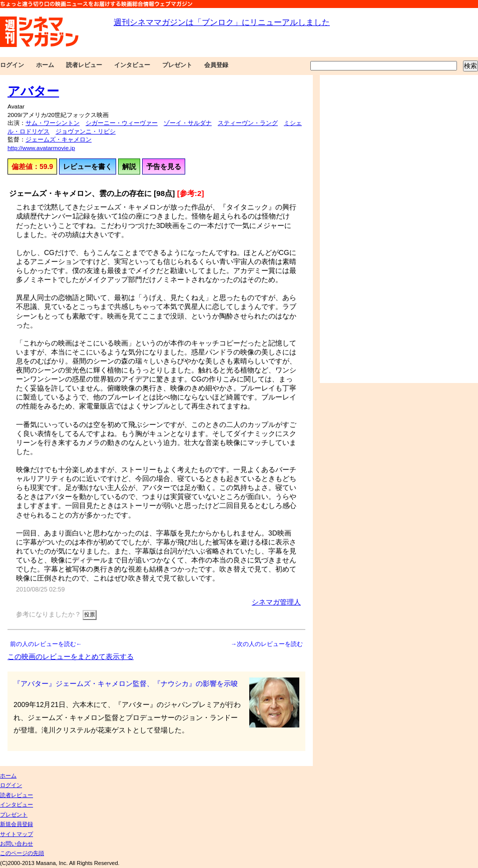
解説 (129, 166)
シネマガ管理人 (276, 602)
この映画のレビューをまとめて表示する (71, 656)
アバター (33, 91)
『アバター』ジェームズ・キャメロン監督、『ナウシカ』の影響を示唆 (126, 683)
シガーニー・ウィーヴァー (122, 123)
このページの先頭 (22, 853)
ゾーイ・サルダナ (188, 123)
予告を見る (164, 166)
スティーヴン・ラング (248, 123)
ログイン (12, 65)
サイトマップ (17, 834)
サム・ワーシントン (53, 123)
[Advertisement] (354, 229)
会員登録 (216, 65)
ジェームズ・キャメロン (59, 139)
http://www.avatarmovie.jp (41, 148)
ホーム (45, 65)
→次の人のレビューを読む (267, 644)
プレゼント (177, 65)
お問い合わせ (17, 843)
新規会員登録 (17, 824)
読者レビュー (84, 65)
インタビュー (132, 65)
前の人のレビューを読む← (46, 644)
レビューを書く (88, 166)
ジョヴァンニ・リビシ (86, 131)
